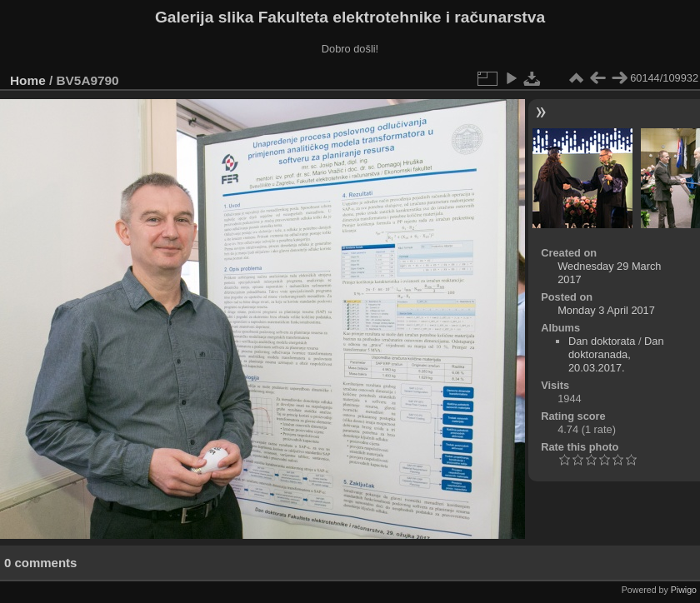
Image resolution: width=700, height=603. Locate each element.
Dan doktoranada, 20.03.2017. (616, 354)
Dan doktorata (602, 341)
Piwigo (684, 590)
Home (28, 80)
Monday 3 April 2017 (606, 310)
